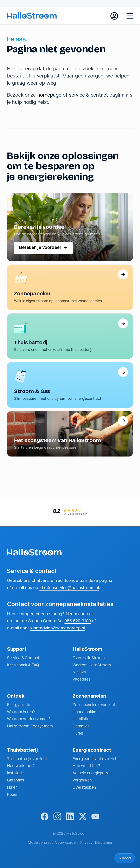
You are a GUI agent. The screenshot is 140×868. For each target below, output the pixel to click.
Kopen (13, 794)
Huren (78, 732)
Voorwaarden (66, 842)
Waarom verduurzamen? (29, 718)
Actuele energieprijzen (92, 772)
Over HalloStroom (89, 657)
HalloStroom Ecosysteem (30, 725)
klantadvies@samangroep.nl (58, 627)
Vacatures (82, 678)
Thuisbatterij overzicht (27, 758)
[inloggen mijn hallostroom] (114, 16)
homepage (49, 95)
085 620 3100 (78, 620)
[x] (83, 816)
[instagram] (57, 816)
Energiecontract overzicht (96, 758)
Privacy (86, 842)
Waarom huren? (21, 711)
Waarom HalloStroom (92, 664)
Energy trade (19, 704)
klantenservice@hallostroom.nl (69, 587)
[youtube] (97, 816)
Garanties (81, 725)
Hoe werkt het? (21, 765)
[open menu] (130, 16)
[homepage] (32, 16)
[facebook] (43, 816)
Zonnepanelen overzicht (94, 704)
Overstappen (84, 786)
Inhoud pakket (85, 711)
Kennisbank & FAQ (23, 664)
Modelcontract (40, 842)
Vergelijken (82, 779)
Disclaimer (104, 842)
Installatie (81, 718)
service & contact (88, 95)
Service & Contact (23, 657)
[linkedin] (70, 816)
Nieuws (79, 671)
